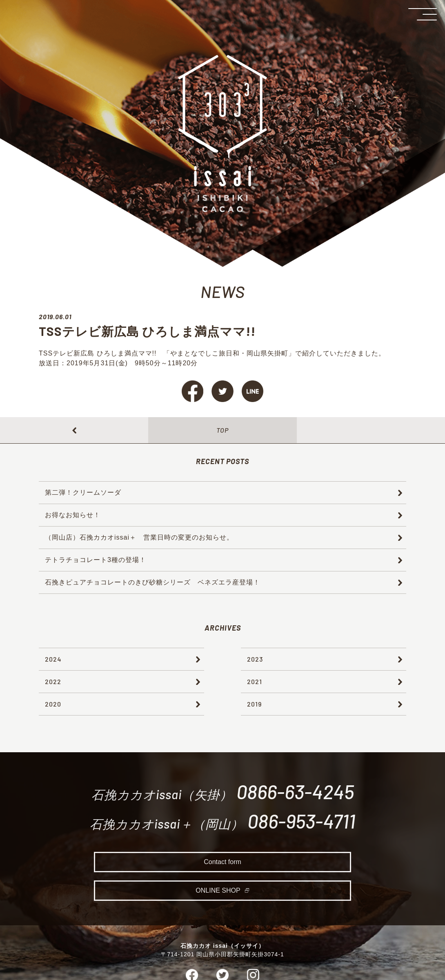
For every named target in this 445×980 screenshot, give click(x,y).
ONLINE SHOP (218, 893)
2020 (53, 704)
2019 (254, 704)
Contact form (222, 864)
